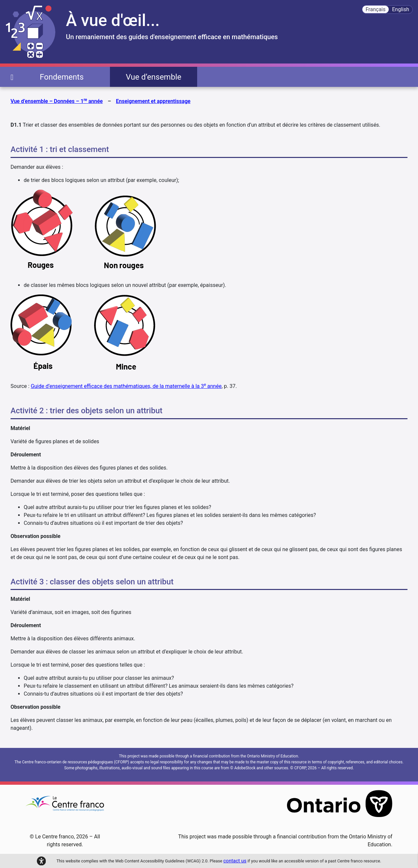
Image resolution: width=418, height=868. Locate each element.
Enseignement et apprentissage (153, 101)
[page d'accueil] (12, 77)
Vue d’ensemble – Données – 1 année (57, 101)
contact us (235, 861)
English (401, 9)
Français (376, 9)
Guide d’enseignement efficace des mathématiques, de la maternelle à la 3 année (126, 386)
